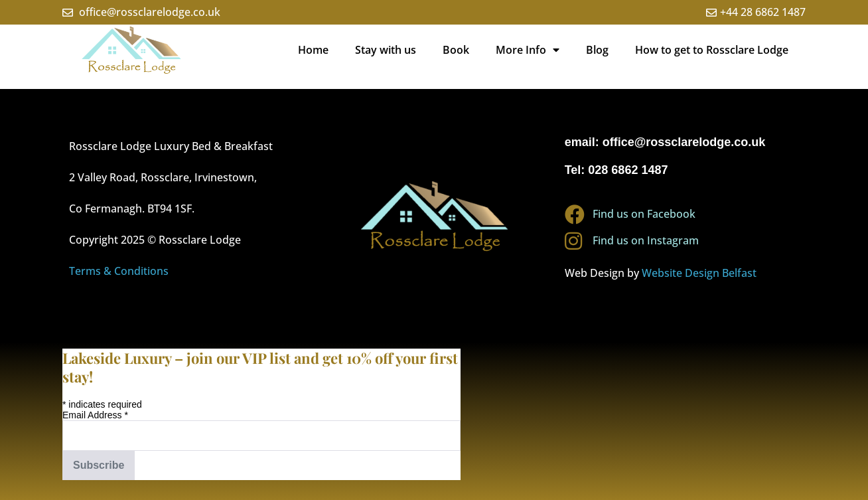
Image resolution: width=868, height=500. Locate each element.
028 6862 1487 (628, 170)
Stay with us (386, 50)
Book (456, 50)
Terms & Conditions (119, 271)
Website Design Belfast (699, 273)
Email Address (95, 415)
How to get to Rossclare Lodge (712, 50)
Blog (597, 50)
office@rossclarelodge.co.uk (684, 142)
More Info (528, 50)
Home (313, 50)
